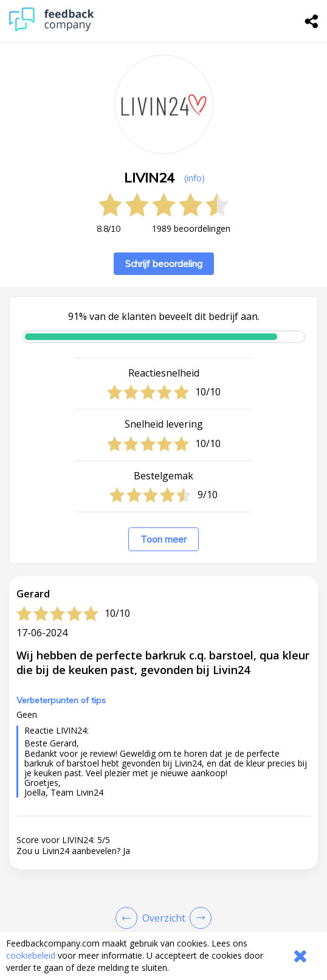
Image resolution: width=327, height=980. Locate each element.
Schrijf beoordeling (164, 264)
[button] (163, 906)
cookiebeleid (31, 955)
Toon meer (163, 539)
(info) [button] (194, 178)
